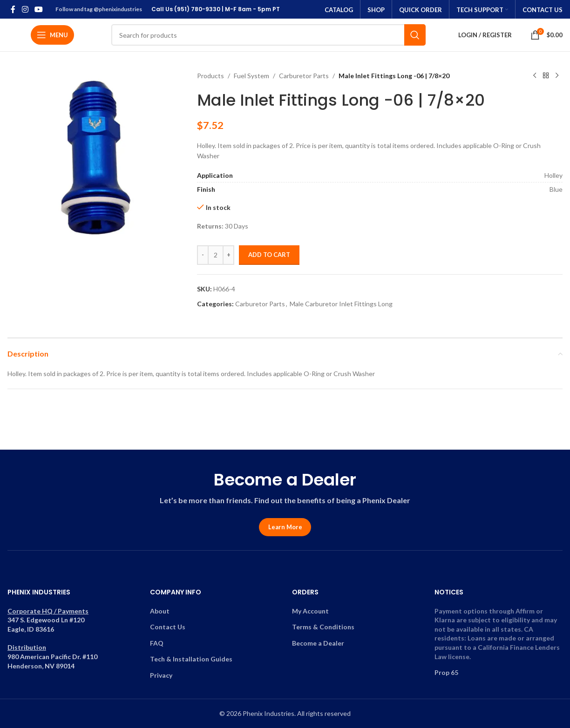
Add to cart (269, 255)
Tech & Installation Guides (191, 659)
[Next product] (557, 76)
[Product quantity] (216, 255)
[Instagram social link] (25, 9)
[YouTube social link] (38, 9)
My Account (310, 611)
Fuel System (251, 76)
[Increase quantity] (228, 255)
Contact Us (168, 627)
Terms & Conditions (323, 627)
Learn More (285, 527)
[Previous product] (535, 76)
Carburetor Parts (304, 76)
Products (210, 76)
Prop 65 (446, 672)
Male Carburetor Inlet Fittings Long (341, 304)
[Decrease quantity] (203, 255)
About (160, 611)
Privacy (161, 675)
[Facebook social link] (13, 9)
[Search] (268, 35)
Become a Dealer (318, 643)
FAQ (157, 643)
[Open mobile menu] (52, 35)
